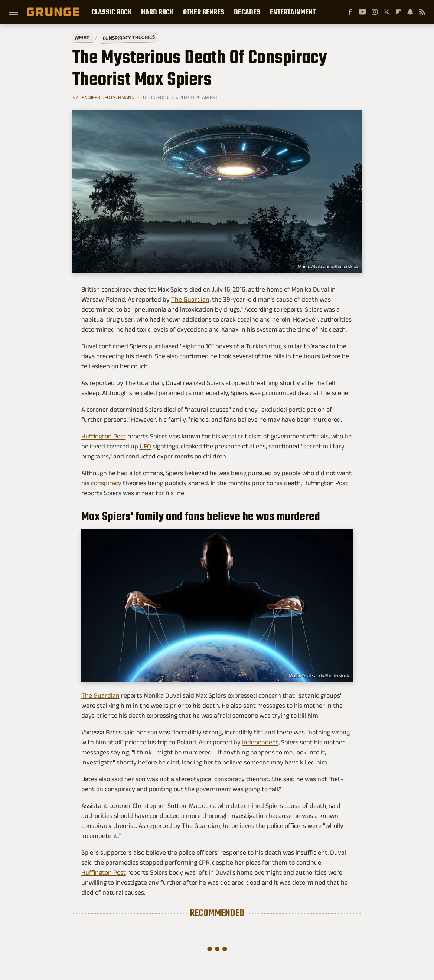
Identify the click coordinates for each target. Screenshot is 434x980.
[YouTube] (362, 12)
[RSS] (422, 12)
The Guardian (190, 299)
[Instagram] (375, 12)
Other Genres (204, 12)
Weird (82, 37)
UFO (145, 446)
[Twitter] (386, 12)
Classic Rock (111, 12)
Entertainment (293, 12)
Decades (247, 12)
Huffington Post (104, 436)
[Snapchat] (410, 12)
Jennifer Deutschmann (107, 97)
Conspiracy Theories (128, 37)
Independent (260, 742)
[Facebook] (350, 12)
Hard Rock (157, 12)
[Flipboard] (398, 12)
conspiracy (106, 483)
